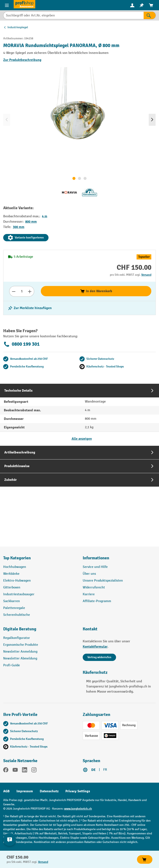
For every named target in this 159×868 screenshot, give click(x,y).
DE (93, 770)
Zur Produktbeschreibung (22, 60)
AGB (6, 791)
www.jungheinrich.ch (78, 809)
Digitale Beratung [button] (20, 629)
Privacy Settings (78, 791)
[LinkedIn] (25, 771)
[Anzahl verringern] (14, 291)
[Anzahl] (22, 291)
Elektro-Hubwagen (17, 581)
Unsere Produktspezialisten (103, 581)
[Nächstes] (152, 120)
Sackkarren (12, 601)
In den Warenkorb (96, 291)
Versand (146, 275)
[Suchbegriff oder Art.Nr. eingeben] (73, 15)
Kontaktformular (95, 647)
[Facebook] (6, 771)
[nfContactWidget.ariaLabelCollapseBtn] (10, 840)
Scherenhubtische (17, 615)
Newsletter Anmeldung (20, 652)
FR (105, 770)
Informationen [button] (96, 558)
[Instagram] (34, 771)
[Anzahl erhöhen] (30, 291)
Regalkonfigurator (17, 638)
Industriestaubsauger (19, 594)
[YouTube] (15, 771)
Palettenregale (14, 608)
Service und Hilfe (95, 567)
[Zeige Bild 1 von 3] (74, 178)
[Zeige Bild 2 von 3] (79, 178)
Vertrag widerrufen (99, 657)
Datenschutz (49, 791)
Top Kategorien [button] (17, 558)
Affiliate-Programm (97, 601)
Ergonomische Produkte (21, 645)
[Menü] (7, 5)
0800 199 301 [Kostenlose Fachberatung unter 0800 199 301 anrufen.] (21, 344)
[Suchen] (150, 15)
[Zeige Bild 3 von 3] (85, 178)
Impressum (25, 791)
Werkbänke (11, 574)
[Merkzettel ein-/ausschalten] (30, 308)
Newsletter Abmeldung (20, 658)
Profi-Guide (12, 665)
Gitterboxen (12, 587)
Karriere (89, 594)
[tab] (79, 415)
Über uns (89, 574)
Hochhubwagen (15, 567)
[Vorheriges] (7, 120)
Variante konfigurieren (26, 238)
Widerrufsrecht (94, 587)
